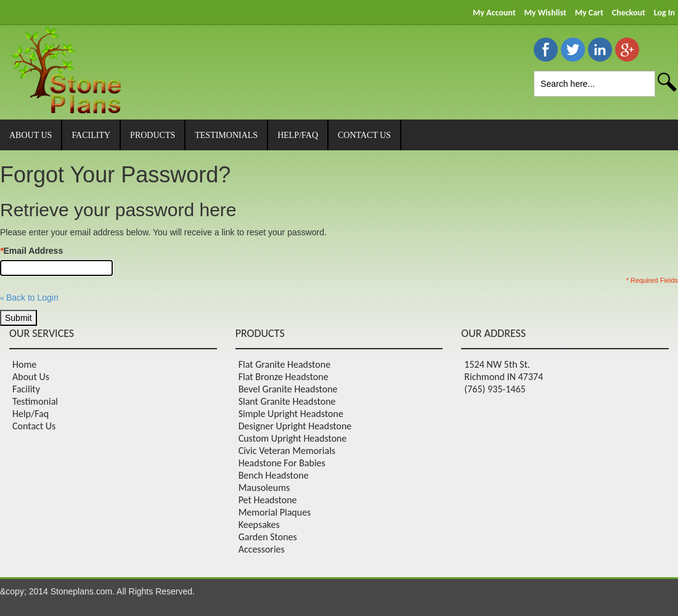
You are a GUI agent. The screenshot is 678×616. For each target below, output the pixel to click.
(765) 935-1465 (495, 389)
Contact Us (34, 426)
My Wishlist (545, 13)
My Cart (589, 13)
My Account (494, 13)
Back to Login (29, 298)
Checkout (629, 13)
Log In (664, 13)
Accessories (262, 549)
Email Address (31, 251)
